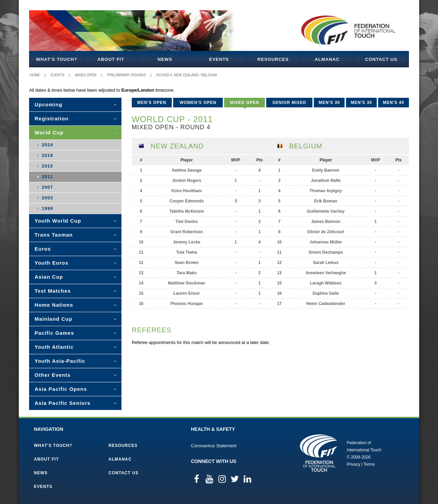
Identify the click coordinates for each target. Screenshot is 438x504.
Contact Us (381, 59)
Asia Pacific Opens (61, 389)
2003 (47, 198)
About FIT (111, 59)
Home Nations (54, 305)
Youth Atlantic (54, 347)
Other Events (53, 375)
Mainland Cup (53, 319)
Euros (43, 249)
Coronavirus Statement (214, 446)
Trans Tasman (54, 235)
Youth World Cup (58, 221)
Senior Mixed (289, 103)
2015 (47, 166)
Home (35, 75)
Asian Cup (49, 277)
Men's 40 (394, 103)
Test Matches (53, 291)
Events (219, 59)
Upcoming (48, 104)
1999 (47, 208)
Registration (52, 118)
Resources (273, 59)
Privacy (353, 464)
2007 (47, 187)
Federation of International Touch (318, 453)
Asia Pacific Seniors (62, 403)
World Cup (49, 132)
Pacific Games (54, 333)
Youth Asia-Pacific (60, 361)
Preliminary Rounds (127, 75)
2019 (47, 155)
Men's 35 (361, 103)
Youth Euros (51, 263)
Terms (369, 464)
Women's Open (198, 103)
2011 (47, 177)
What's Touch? (56, 59)
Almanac (327, 59)
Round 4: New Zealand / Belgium (186, 75)
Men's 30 (329, 103)
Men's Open (152, 103)
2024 (47, 145)
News (165, 59)
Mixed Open (86, 75)
